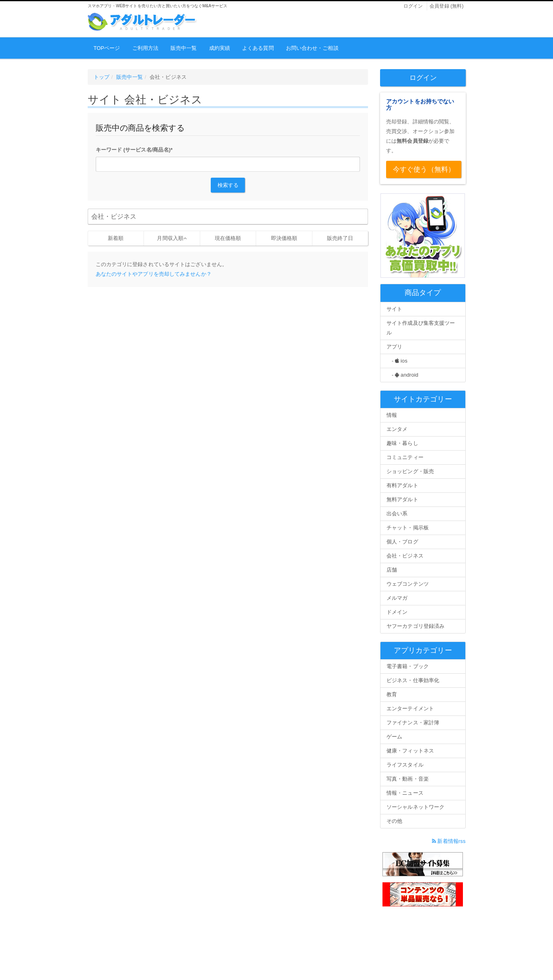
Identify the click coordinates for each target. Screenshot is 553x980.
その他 (394, 821)
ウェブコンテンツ (408, 584)
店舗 (392, 570)
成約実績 (220, 48)
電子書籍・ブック (408, 666)
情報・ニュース (405, 793)
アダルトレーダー (142, 22)
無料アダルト (402, 499)
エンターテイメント (410, 708)
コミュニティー (405, 457)
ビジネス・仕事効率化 (413, 680)
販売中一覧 (184, 48)
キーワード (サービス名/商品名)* (134, 150)
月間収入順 (170, 238)
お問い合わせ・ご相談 (312, 48)
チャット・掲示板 (408, 528)
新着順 (116, 238)
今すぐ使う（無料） (424, 169)
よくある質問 (258, 48)
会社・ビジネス (405, 556)
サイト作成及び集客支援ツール (421, 328)
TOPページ (107, 48)
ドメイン (397, 612)
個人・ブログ (402, 542)
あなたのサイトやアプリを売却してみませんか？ (154, 274)
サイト (394, 309)
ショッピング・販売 (410, 471)
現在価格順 (228, 238)
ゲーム (394, 737)
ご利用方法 (146, 48)
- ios (397, 361)
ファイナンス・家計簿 (413, 723)
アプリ (394, 347)
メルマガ (397, 598)
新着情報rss (449, 841)
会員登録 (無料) (446, 6)
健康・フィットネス (410, 751)
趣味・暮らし (402, 443)
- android (402, 375)
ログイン (413, 6)
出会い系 (397, 514)
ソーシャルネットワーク (415, 807)
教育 (392, 694)
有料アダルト (402, 485)
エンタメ (397, 429)
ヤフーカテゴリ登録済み (415, 626)
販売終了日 (340, 238)
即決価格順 (284, 238)
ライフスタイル (405, 765)
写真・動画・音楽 (408, 779)
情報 (392, 415)
